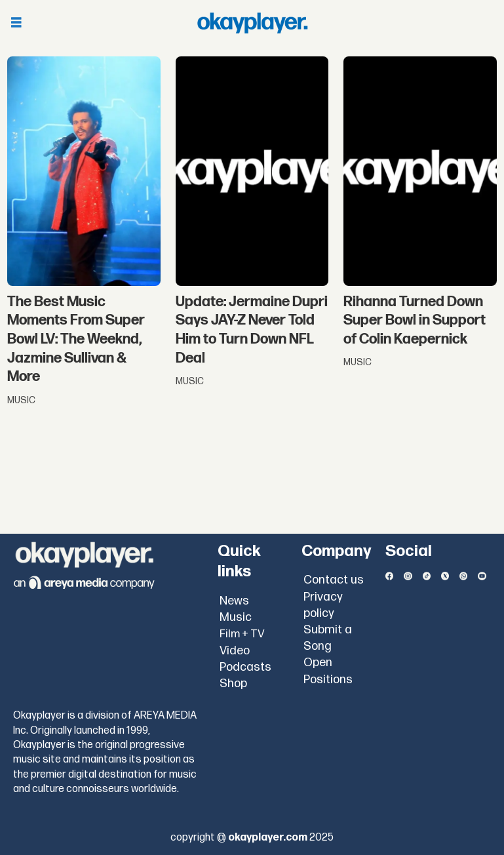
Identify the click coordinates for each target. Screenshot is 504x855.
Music (236, 617)
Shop (233, 684)
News (234, 601)
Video (235, 651)
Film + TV (242, 634)
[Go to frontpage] (252, 23)
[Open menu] (16, 23)
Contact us (334, 580)
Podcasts (245, 667)
